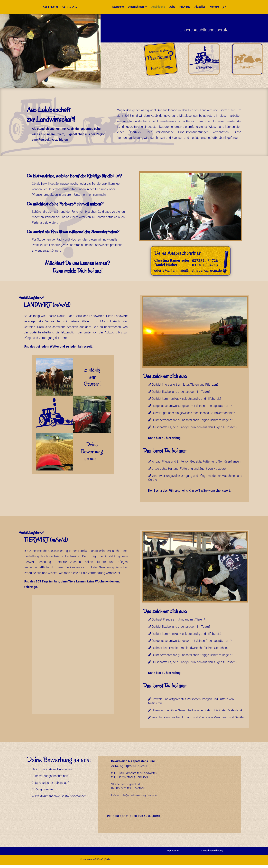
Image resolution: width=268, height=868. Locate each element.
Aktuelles (200, 7)
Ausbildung (158, 7)
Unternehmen (136, 7)
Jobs (172, 7)
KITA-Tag (185, 7)
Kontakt (214, 7)
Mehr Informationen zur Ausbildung (134, 816)
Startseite (118, 7)
